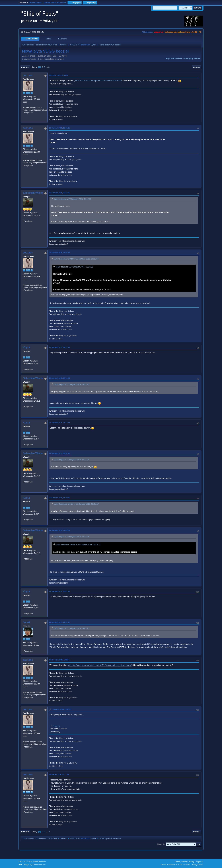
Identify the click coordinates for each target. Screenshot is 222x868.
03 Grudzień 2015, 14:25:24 (60, 660)
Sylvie (93, 45)
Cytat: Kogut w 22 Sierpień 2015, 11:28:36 (71, 537)
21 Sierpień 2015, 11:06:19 (60, 253)
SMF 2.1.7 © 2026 (25, 862)
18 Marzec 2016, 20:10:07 (62, 709)
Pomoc (177, 862)
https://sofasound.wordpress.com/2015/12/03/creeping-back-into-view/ (100, 665)
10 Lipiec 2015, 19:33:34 (59, 75)
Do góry (25, 832)
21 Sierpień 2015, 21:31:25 (60, 423)
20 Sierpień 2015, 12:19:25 (60, 128)
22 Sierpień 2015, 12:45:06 (60, 530)
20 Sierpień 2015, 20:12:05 (60, 193)
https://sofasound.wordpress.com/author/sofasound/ (98, 81)
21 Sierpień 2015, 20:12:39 (60, 378)
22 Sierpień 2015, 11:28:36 (60, 498)
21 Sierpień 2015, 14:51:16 (60, 347)
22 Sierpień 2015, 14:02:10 (60, 591)
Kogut (26, 347)
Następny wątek (192, 58)
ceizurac (28, 75)
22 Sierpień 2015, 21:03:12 (60, 622)
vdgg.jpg (55, 726)
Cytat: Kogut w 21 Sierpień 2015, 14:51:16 (71, 384)
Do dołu (25, 67)
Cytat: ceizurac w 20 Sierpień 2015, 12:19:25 (72, 199)
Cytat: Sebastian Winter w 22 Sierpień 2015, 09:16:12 (76, 504)
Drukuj (197, 67)
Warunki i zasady (188, 862)
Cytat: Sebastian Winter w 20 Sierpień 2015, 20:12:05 (76, 259)
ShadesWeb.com (39, 865)
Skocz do (161, 844)
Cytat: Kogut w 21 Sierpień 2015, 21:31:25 (71, 460)
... (47, 67)
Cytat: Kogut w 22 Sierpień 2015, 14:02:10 (71, 629)
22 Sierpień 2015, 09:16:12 (60, 453)
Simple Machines (39, 862)
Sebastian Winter (33, 193)
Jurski (26, 622)
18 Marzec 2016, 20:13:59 (59, 774)
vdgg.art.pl (159, 32)
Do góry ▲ (200, 862)
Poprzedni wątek (174, 58)
